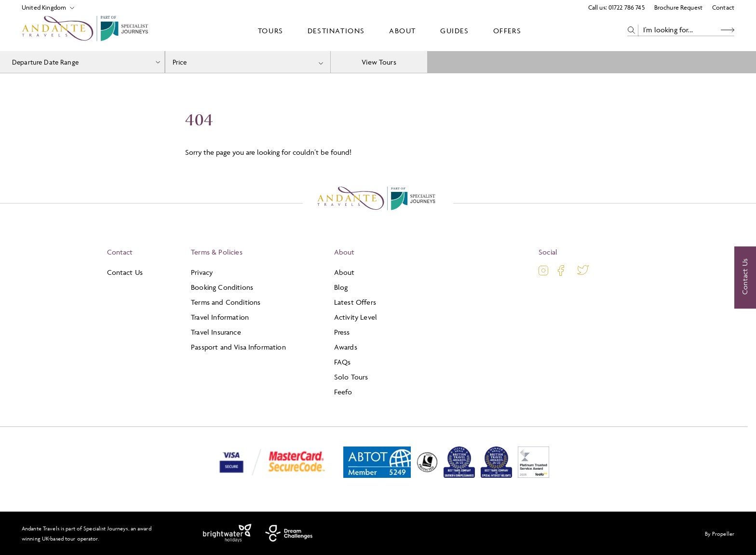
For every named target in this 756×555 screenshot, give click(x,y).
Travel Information (220, 317)
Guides (455, 31)
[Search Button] (728, 30)
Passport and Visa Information (238, 347)
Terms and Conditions (226, 302)
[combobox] (248, 62)
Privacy (202, 272)
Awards (346, 347)
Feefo (343, 392)
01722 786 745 (627, 7)
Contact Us (125, 272)
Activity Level (356, 317)
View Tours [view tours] (379, 62)
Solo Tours (351, 377)
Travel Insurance (216, 332)
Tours (271, 31)
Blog (341, 287)
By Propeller (720, 534)
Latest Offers (355, 302)
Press (342, 332)
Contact (723, 7)
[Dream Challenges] (289, 533)
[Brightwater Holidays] (227, 533)
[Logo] (87, 30)
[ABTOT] (377, 476)
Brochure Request (678, 7)
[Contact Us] (745, 278)
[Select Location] (44, 7)
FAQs (343, 362)
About (403, 31)
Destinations (336, 31)
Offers (507, 31)
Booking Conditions (222, 287)
